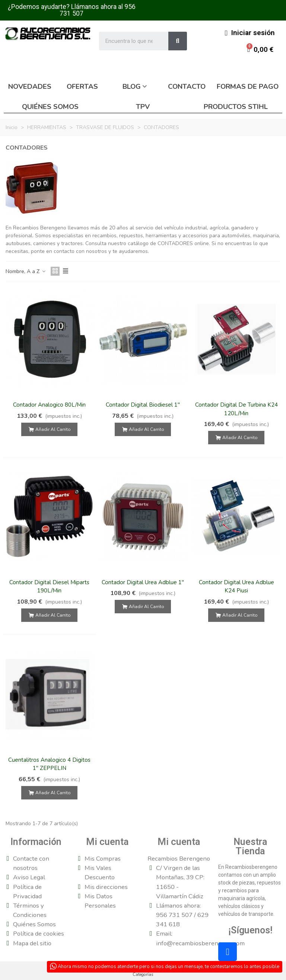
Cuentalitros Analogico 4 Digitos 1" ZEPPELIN (49, 764)
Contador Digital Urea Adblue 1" (143, 582)
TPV (143, 107)
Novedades (30, 87)
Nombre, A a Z (26, 271)
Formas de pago (248, 87)
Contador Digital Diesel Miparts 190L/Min (49, 587)
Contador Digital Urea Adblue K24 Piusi (236, 587)
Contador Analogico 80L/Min (49, 405)
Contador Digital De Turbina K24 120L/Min (236, 409)
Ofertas (82, 87)
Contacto (187, 87)
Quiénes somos (50, 107)
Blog (132, 87)
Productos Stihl (236, 107)
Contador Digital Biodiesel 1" (143, 405)
